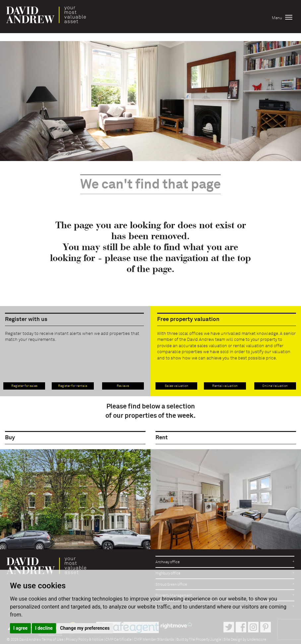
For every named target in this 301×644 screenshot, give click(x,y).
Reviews (123, 386)
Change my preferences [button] (85, 628)
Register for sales (24, 386)
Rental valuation (225, 386)
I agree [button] (20, 628)
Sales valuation (177, 386)
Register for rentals (73, 386)
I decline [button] (44, 628)
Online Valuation (275, 386)
